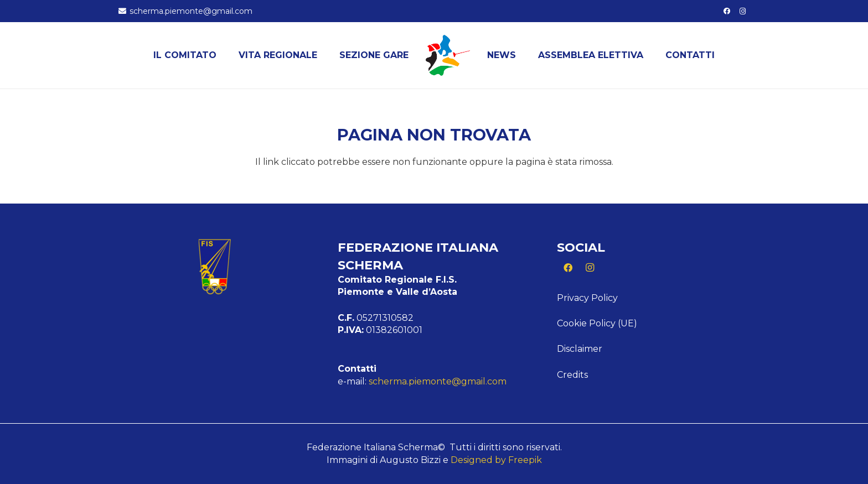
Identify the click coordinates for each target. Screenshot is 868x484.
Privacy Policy (587, 298)
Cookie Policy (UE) (597, 323)
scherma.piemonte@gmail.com (438, 381)
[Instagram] (743, 11)
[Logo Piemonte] (448, 55)
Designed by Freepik (496, 460)
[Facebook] (727, 11)
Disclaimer (580, 349)
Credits (572, 375)
